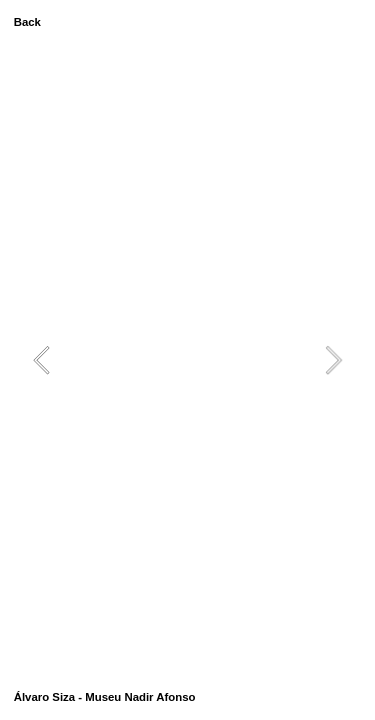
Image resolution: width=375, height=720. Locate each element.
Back (27, 22)
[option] (188, 360)
